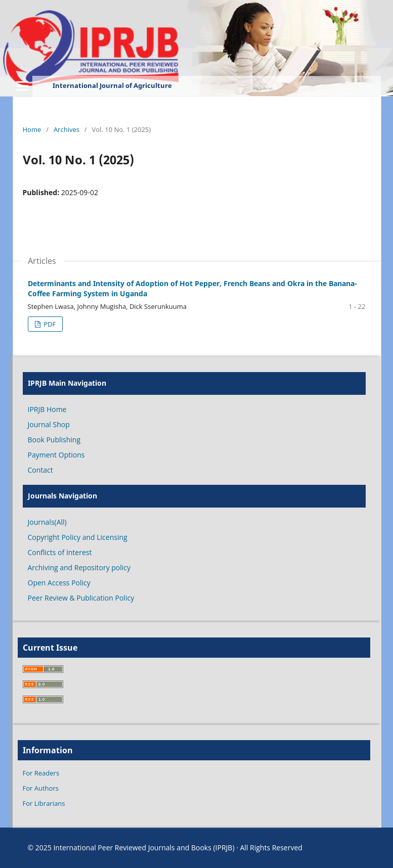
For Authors (41, 788)
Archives (67, 129)
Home (32, 129)
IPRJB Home (47, 409)
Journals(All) (47, 522)
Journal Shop (49, 424)
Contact (40, 470)
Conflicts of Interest (60, 552)
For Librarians (44, 803)
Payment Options (56, 455)
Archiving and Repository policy (79, 567)
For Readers (41, 773)
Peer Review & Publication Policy (81, 598)
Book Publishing (54, 440)
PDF (49, 324)
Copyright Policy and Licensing (78, 537)
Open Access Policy (59, 583)
